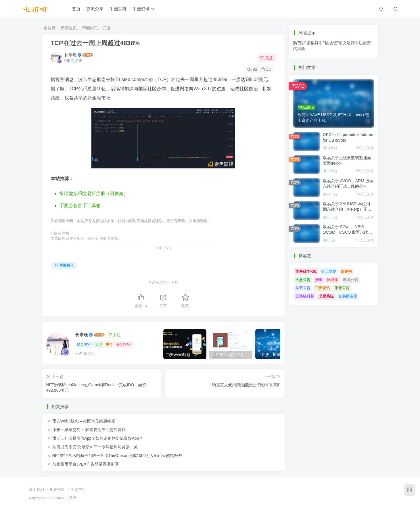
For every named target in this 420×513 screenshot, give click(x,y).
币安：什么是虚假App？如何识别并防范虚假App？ (98, 438)
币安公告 (342, 288)
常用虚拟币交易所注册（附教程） (94, 194)
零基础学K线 (306, 271)
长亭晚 (70, 55)
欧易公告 (351, 280)
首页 (76, 10)
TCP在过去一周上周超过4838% (95, 43)
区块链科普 (305, 296)
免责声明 (78, 490)
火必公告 (303, 280)
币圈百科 (118, 10)
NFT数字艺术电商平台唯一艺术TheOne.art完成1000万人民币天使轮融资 (117, 456)
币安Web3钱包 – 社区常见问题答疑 (84, 421)
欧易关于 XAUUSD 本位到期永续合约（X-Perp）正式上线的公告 (347, 209)
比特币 (333, 280)
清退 (319, 280)
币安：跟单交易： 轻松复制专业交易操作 (89, 430)
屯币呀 (72, 498)
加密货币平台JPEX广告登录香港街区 (86, 464)
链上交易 (329, 271)
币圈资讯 (143, 10)
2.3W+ (84, 344)
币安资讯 (323, 288)
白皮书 (347, 271)
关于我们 (37, 490)
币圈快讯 (90, 28)
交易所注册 (348, 296)
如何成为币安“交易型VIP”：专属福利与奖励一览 (95, 447)
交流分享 (95, 10)
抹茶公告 (303, 288)
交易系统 (326, 296)
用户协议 (57, 490)
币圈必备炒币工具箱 (80, 206)
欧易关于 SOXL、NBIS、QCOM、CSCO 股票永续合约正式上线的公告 (348, 232)
